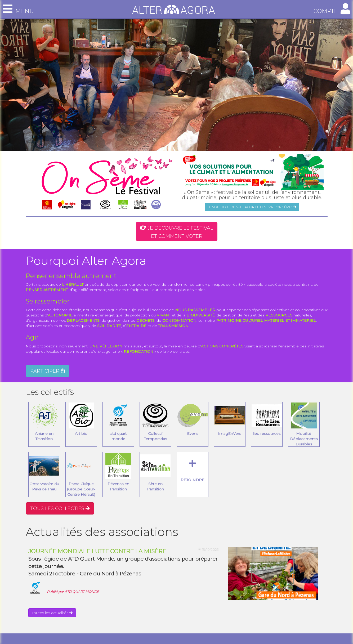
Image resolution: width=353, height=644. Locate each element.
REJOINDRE (193, 471)
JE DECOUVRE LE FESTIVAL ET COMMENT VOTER (177, 232)
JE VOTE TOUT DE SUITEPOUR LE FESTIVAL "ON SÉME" (252, 207)
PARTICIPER (48, 371)
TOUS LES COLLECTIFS (60, 508)
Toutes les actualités (52, 613)
